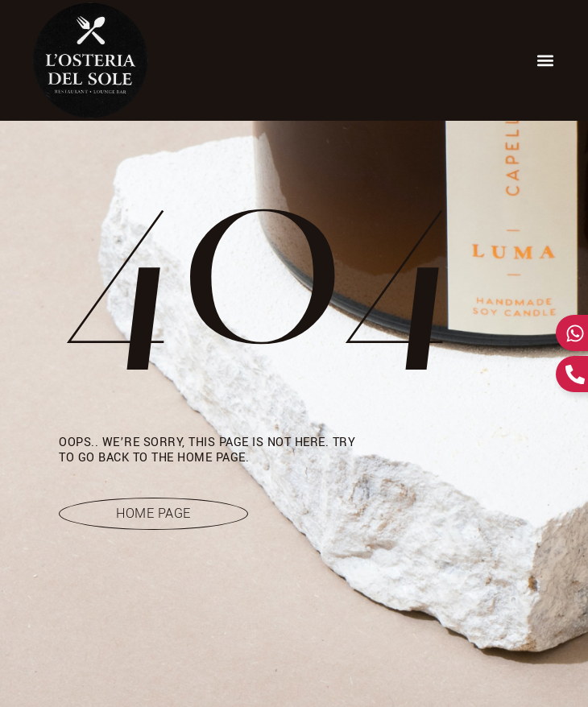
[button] (546, 61)
